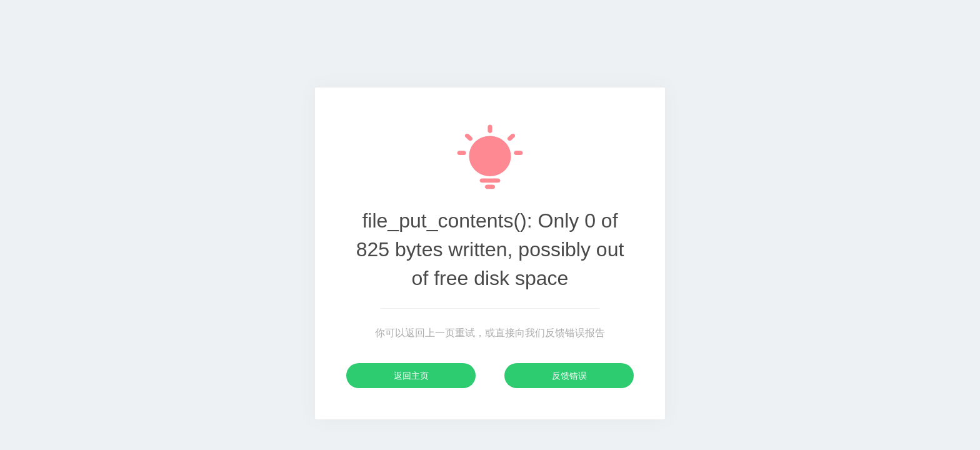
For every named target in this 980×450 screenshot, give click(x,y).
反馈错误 (569, 376)
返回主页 (411, 376)
